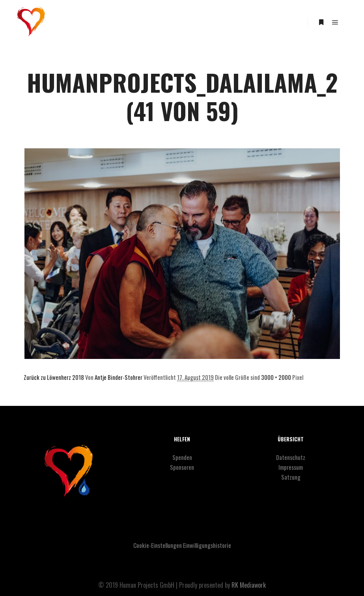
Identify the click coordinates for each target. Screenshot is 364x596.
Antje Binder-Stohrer (119, 377)
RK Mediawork (249, 585)
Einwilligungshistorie (207, 545)
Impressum (291, 467)
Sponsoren (182, 467)
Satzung (291, 477)
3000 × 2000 (276, 377)
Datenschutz (291, 457)
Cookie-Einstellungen (158, 545)
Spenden (182, 457)
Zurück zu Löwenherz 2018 (54, 377)
